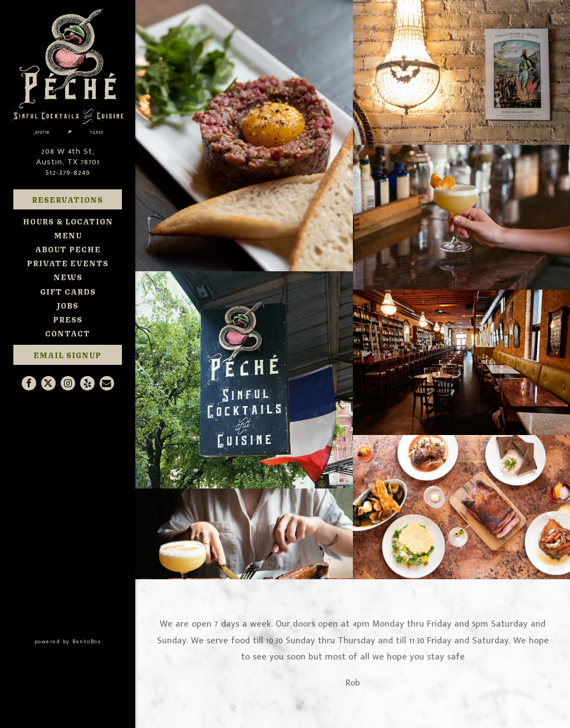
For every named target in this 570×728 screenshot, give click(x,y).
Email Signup (67, 355)
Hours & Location (68, 221)
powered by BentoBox (85, 641)
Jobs (68, 305)
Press (68, 319)
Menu (68, 235)
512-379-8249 (68, 172)
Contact (68, 333)
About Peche (68, 249)
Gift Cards (68, 291)
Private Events (68, 263)
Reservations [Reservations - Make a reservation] (67, 199)
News (68, 277)
